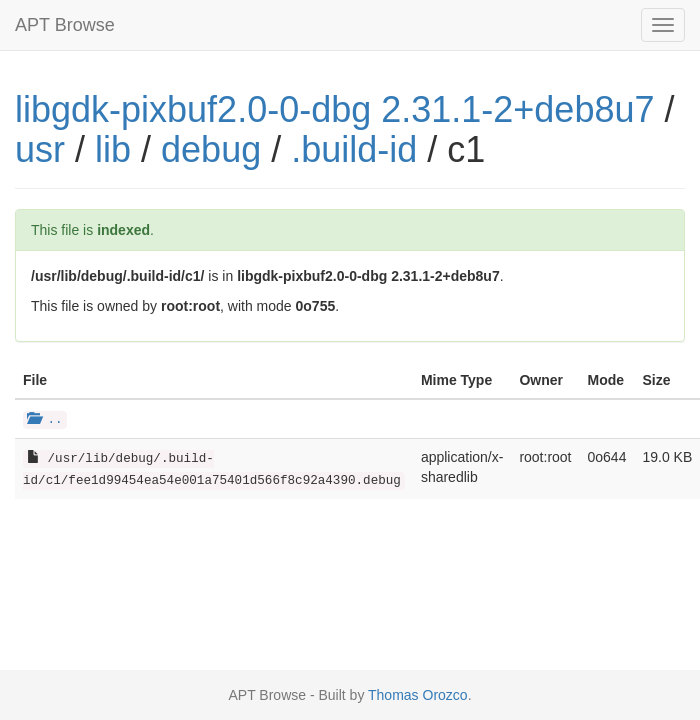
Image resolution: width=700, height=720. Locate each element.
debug (211, 149)
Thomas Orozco (418, 695)
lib (113, 149)
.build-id (354, 149)
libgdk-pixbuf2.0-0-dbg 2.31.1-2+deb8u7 (334, 109)
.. (45, 420)
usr (40, 149)
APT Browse (65, 25)
